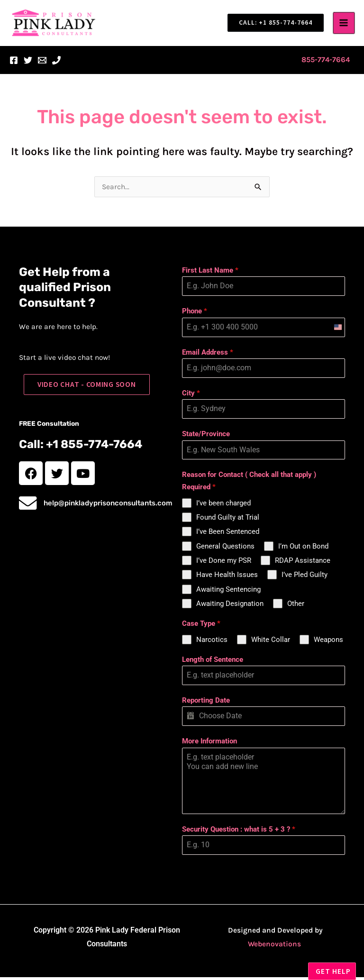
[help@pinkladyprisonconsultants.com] (31, 510)
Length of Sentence (213, 662)
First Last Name (210, 273)
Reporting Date (206, 703)
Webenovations (274, 947)
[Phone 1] (56, 63)
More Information (209, 744)
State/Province (206, 437)
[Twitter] (28, 63)
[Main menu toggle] (344, 24)
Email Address (208, 355)
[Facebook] (14, 63)
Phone (195, 314)
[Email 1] (42, 63)
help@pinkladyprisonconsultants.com (114, 510)
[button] (273, 24)
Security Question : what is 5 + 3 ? (239, 832)
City (191, 396)
